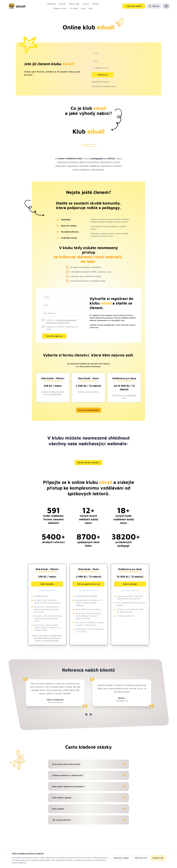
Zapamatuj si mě (101, 68)
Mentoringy (74, 4)
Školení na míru (60, 8)
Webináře (52, 4)
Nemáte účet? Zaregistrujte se (104, 86)
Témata (96, 4)
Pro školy (74, 8)
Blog (83, 8)
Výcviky (62, 4)
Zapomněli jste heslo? (100, 81)
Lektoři (86, 4)
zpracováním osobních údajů (57, 323)
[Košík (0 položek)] (166, 6)
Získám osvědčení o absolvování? (89, 775)
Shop (91, 8)
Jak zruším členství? (89, 820)
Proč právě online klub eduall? (89, 764)
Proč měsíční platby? (89, 798)
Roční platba (89, 809)
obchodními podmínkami (66, 320)
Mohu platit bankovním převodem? (89, 786)
